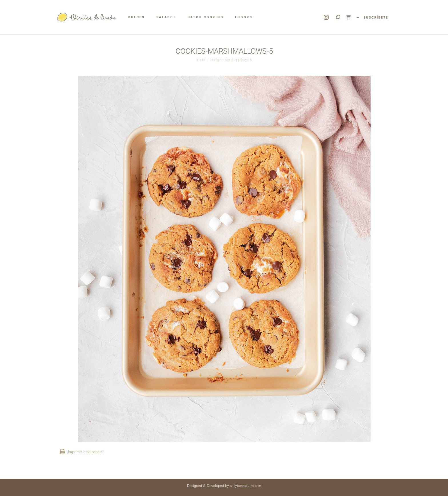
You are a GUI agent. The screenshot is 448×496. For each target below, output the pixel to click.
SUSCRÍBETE (376, 17)
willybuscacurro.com (246, 486)
